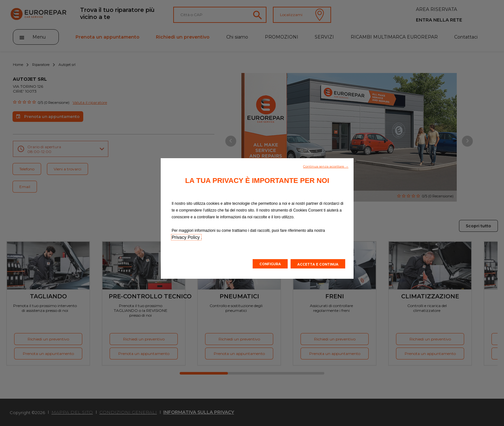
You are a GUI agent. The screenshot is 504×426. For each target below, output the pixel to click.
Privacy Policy (186, 237)
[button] (326, 166)
